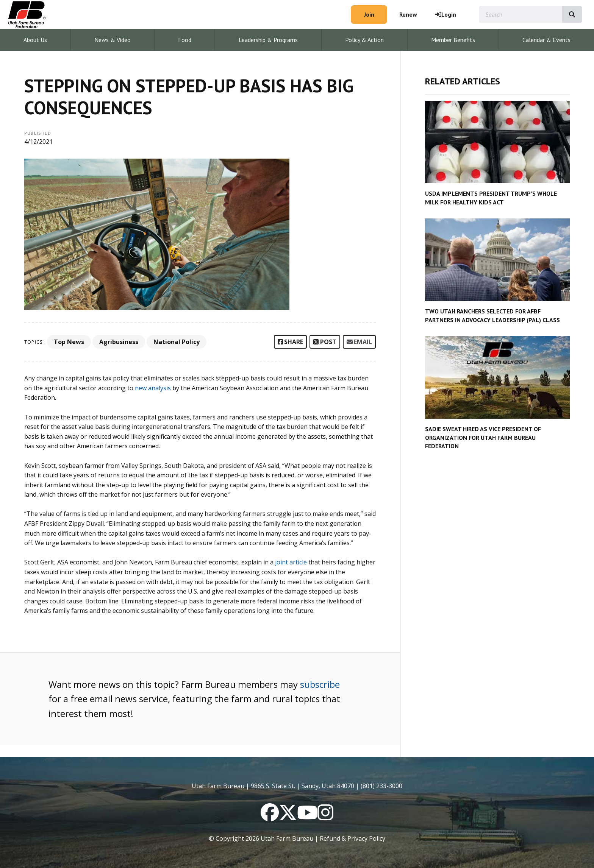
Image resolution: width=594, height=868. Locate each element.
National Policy (177, 342)
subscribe (320, 684)
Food (185, 40)
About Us (35, 40)
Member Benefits (453, 40)
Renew (408, 14)
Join (369, 14)
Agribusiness (119, 342)
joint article (291, 562)
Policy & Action (364, 40)
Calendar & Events (546, 40)
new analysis (153, 388)
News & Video (113, 40)
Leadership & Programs (268, 40)
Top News (69, 342)
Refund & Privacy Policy (352, 838)
